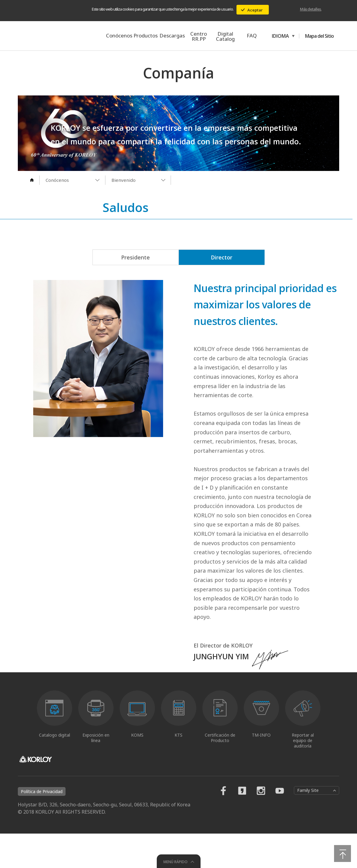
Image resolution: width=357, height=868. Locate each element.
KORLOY (50, 36)
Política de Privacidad (42, 826)
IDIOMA (279, 36)
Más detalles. (311, 9)
